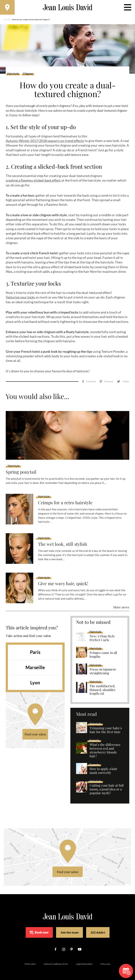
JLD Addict (98, 929)
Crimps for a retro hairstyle (66, 499)
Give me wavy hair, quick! (64, 580)
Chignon (28, 74)
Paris (35, 648)
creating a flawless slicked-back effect (33, 181)
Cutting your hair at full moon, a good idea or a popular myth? (107, 785)
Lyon (35, 679)
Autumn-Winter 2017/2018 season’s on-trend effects (45, 141)
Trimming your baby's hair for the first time (106, 726)
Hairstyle (13, 74)
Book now (39, 928)
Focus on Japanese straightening (103, 667)
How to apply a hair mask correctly (103, 767)
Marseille (35, 663)
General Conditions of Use (56, 960)
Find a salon (30, 960)
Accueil (7, 20)
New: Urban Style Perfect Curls (102, 634)
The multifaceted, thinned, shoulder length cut (103, 686)
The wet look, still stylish (63, 540)
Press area (105, 960)
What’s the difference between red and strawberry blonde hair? (105, 746)
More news (121, 603)
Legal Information (84, 960)
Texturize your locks (20, 298)
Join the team (69, 929)
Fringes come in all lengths (103, 651)
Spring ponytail (21, 468)
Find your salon (35, 730)
